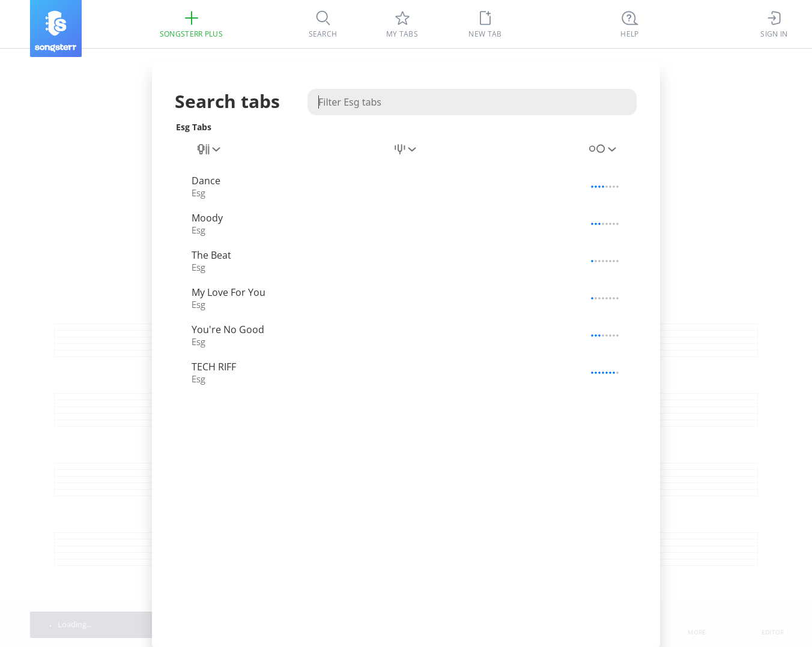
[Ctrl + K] (630, 24)
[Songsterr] (56, 29)
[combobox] (210, 149)
